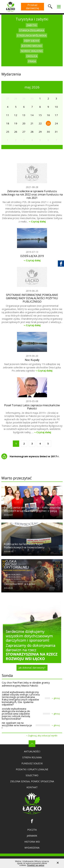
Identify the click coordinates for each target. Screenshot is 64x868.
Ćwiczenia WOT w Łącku (19, 584)
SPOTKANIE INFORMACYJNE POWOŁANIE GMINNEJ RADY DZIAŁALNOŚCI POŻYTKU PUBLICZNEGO (32, 298)
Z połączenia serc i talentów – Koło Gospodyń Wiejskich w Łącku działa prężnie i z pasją (33, 509)
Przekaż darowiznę (32, 7)
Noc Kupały (32, 360)
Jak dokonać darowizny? (32, 668)
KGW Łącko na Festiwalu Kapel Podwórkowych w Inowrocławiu (24, 546)
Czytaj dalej (38, 221)
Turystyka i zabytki (32, 19)
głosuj (57, 698)
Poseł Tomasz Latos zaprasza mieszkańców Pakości (32, 407)
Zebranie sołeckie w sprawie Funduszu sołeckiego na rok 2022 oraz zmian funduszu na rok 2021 (32, 194)
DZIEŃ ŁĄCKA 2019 (32, 256)
